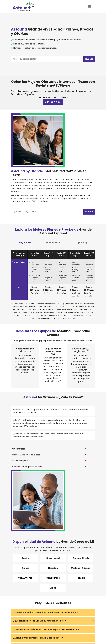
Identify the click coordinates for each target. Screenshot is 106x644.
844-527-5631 (53, 102)
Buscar (89, 59)
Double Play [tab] (53, 242)
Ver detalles (72, 318)
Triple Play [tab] (81, 242)
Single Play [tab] (25, 242)
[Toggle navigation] (90, 6)
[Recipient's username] (47, 59)
